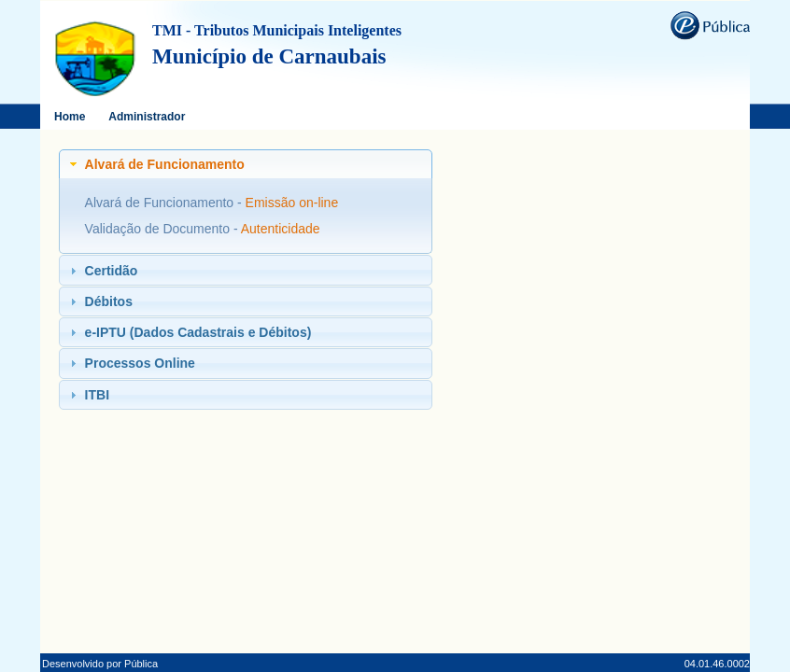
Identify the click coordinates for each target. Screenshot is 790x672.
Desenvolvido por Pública (100, 664)
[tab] (246, 164)
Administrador (147, 117)
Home (70, 117)
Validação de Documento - (163, 229)
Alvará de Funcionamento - (165, 203)
